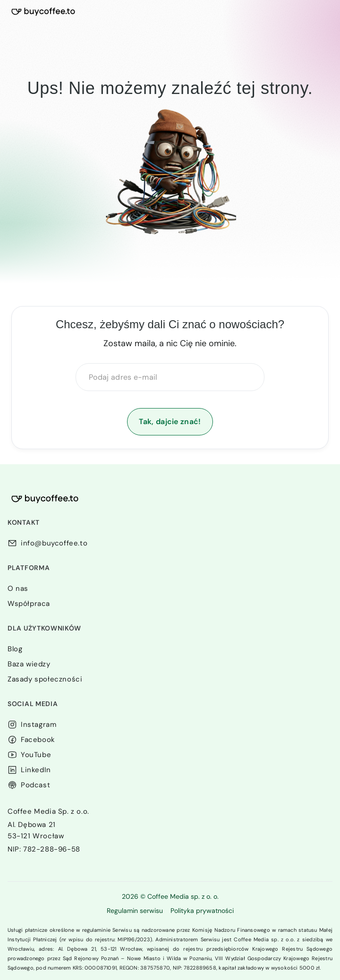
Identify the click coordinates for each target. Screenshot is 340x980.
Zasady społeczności (45, 679)
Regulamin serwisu (135, 911)
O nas (18, 588)
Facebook (38, 740)
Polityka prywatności (202, 911)
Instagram (38, 724)
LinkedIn (36, 770)
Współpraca (29, 604)
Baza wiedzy (29, 664)
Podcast (35, 785)
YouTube (36, 755)
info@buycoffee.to (54, 543)
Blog (15, 649)
